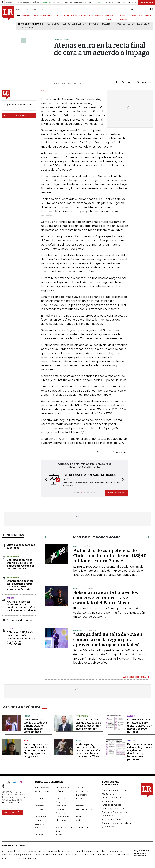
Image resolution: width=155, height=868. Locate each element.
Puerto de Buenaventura (74, 24)
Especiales (61, 806)
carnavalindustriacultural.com (48, 855)
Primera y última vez (20, 620)
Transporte (13, 556)
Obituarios (61, 820)
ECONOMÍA (37, 16)
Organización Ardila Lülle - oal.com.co (142, 853)
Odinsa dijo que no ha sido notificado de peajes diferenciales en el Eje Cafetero (88, 724)
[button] (45, 480)
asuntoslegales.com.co (14, 851)
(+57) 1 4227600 (11, 802)
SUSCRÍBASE (147, 2)
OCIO (57, 16)
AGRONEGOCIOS (86, 16)
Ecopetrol (94, 24)
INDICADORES (138, 16)
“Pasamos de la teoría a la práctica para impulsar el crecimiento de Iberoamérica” (35, 726)
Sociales (39, 835)
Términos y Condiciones (114, 808)
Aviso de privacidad (112, 805)
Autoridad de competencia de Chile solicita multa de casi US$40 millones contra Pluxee (110, 556)
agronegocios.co (36, 851)
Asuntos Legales (42, 791)
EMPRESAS (48, 16)
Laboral (131, 741)
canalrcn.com (72, 855)
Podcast (39, 827)
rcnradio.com (89, 855)
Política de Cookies (112, 819)
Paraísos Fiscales (28, 28)
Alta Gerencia (62, 788)
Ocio (79, 820)
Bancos (11, 598)
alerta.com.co (9, 858)
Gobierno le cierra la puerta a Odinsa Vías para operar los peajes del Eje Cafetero (21, 564)
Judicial (28, 741)
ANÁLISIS (99, 16)
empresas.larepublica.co (60, 851)
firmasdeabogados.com (87, 851)
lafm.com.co (123, 855)
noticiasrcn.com (106, 855)
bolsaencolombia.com (113, 851)
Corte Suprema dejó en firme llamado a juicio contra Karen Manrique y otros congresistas (36, 750)
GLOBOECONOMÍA (69, 16)
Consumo (39, 798)
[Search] (132, 9)
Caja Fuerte (61, 791)
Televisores (119, 24)
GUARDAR (144, 82)
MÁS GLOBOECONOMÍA (134, 677)
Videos (59, 835)
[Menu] (19, 16)
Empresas (39, 806)
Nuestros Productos (112, 797)
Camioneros (53, 24)
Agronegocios (42, 788)
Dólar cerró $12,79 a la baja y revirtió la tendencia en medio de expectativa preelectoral (21, 638)
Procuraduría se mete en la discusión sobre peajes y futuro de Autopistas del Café (20, 585)
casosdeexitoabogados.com (16, 855)
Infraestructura (62, 817)
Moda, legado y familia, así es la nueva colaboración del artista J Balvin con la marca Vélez (88, 750)
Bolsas (10, 629)
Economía (81, 798)
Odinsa (131, 24)
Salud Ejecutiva (84, 827)
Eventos (80, 806)
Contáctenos (109, 801)
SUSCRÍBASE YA (116, 493)
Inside (79, 817)
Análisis (80, 788)
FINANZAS (26, 16)
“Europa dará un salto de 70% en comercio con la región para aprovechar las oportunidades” (108, 640)
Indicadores (40, 817)
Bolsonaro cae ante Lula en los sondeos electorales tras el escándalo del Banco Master (106, 598)
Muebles (106, 24)
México (27, 716)
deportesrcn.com (28, 858)
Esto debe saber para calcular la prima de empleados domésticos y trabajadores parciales (140, 752)
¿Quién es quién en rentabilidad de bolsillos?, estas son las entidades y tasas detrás (21, 606)
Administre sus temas (16, 115)
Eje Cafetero (143, 24)
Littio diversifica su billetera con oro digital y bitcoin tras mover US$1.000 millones (139, 726)
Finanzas (39, 809)
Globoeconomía (84, 809)
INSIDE (148, 16)
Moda (78, 741)
